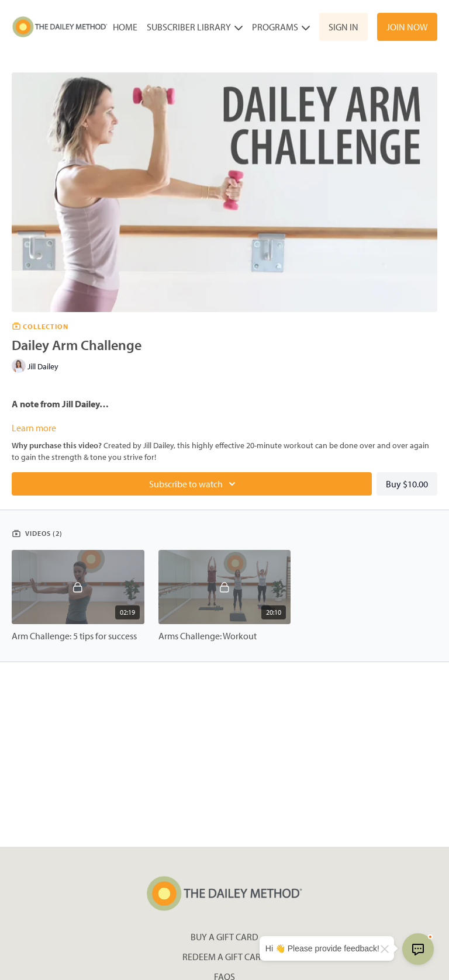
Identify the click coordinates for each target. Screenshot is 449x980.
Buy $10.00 (407, 484)
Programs (281, 27)
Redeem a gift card (225, 957)
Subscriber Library (195, 27)
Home (125, 27)
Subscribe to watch (194, 484)
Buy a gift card (224, 937)
